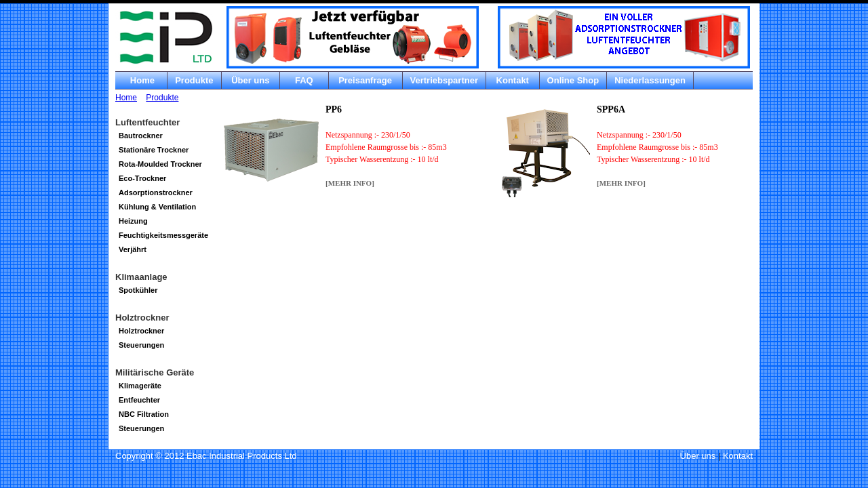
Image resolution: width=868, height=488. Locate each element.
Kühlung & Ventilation (157, 207)
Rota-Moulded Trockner (160, 164)
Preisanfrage (366, 80)
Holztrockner (141, 331)
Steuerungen (141, 345)
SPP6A (611, 109)
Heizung (133, 221)
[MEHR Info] (350, 183)
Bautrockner (141, 136)
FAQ (304, 80)
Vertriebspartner (444, 80)
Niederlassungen (650, 80)
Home (141, 80)
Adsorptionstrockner (156, 192)
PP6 (334, 109)
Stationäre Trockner (154, 150)
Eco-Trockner (142, 178)
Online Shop (573, 80)
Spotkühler (138, 290)
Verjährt (133, 249)
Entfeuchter (139, 400)
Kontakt (513, 80)
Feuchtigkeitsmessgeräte (163, 235)
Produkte (194, 80)
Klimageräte (140, 386)
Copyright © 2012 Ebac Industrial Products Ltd (206, 456)
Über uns (251, 80)
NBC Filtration (144, 414)
